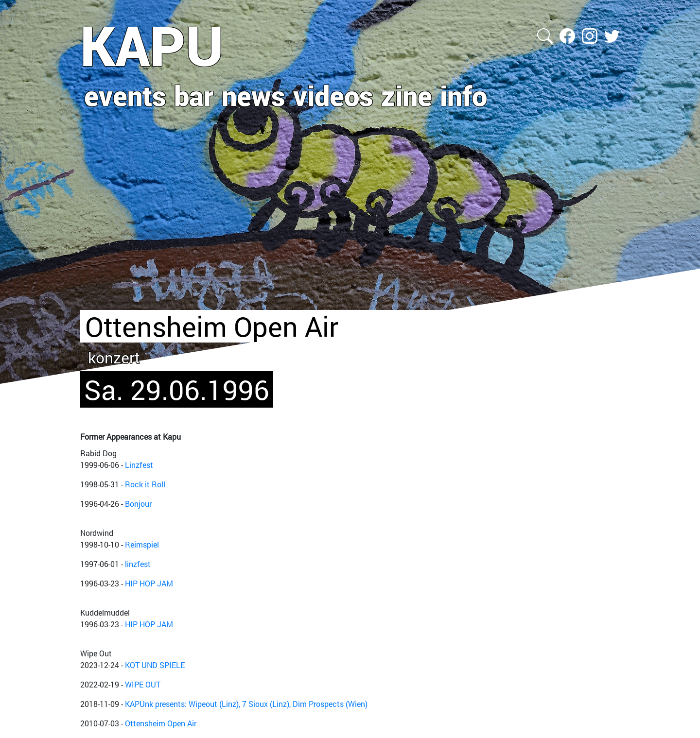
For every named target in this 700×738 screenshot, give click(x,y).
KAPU (152, 45)
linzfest (138, 564)
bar (194, 95)
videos (333, 95)
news (254, 95)
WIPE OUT (143, 684)
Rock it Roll (145, 484)
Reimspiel (142, 544)
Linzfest (139, 465)
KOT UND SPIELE (155, 665)
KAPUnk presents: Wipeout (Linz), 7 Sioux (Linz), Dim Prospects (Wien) (246, 704)
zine (407, 95)
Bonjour (138, 504)
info (464, 95)
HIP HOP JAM (149, 583)
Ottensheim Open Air (161, 723)
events (125, 95)
